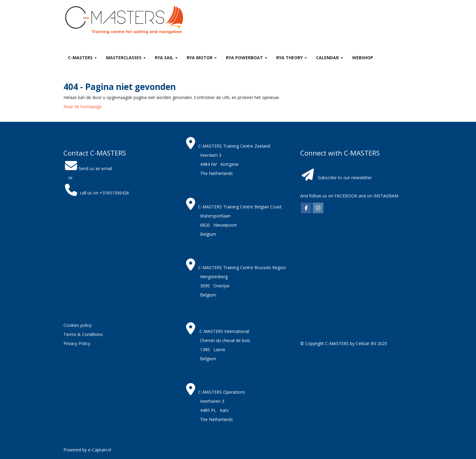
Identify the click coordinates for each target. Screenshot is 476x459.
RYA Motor (202, 58)
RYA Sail (166, 58)
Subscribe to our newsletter (345, 178)
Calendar (330, 58)
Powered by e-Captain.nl (87, 450)
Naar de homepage (83, 106)
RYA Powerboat (246, 58)
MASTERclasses (126, 58)
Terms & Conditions (83, 334)
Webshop (363, 58)
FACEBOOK (345, 196)
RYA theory (292, 58)
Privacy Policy (77, 343)
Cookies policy (78, 325)
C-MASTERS (82, 58)
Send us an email (88, 168)
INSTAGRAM (386, 196)
